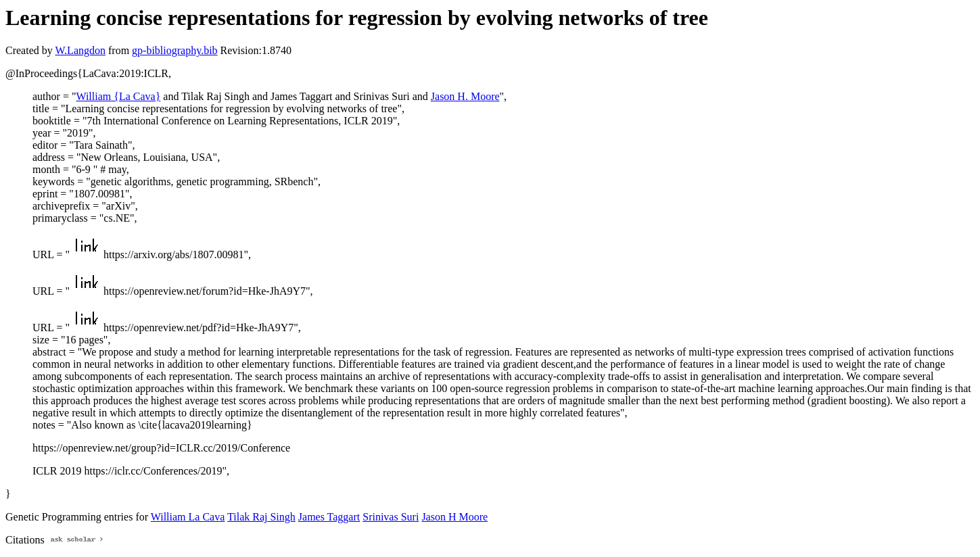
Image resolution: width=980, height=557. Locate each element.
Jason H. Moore (465, 96)
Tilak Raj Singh (261, 517)
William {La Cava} (118, 96)
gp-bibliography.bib (175, 50)
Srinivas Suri (391, 517)
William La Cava (188, 517)
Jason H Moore (454, 517)
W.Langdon (80, 50)
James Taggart (329, 517)
